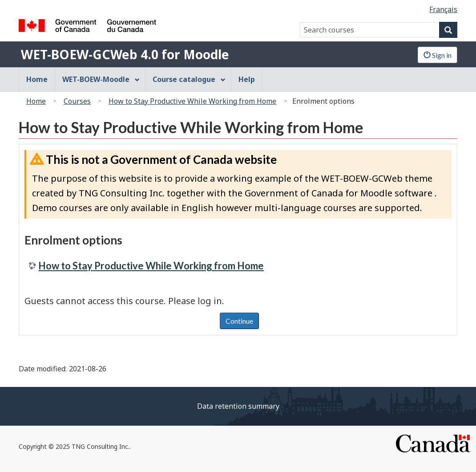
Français (443, 9)
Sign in (438, 55)
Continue (239, 321)
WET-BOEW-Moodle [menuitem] (101, 79)
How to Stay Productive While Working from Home (192, 101)
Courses (77, 101)
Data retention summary (238, 406)
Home (36, 101)
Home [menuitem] (37, 79)
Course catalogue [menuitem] (189, 79)
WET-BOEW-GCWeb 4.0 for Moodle (125, 54)
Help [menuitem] (247, 79)
